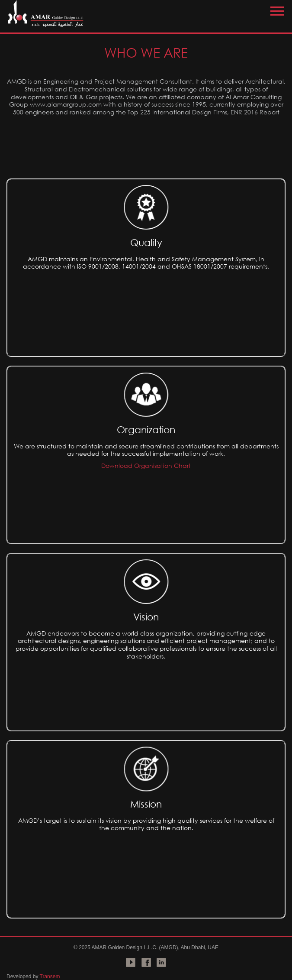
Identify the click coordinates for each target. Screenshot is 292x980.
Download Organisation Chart (146, 466)
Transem (50, 977)
